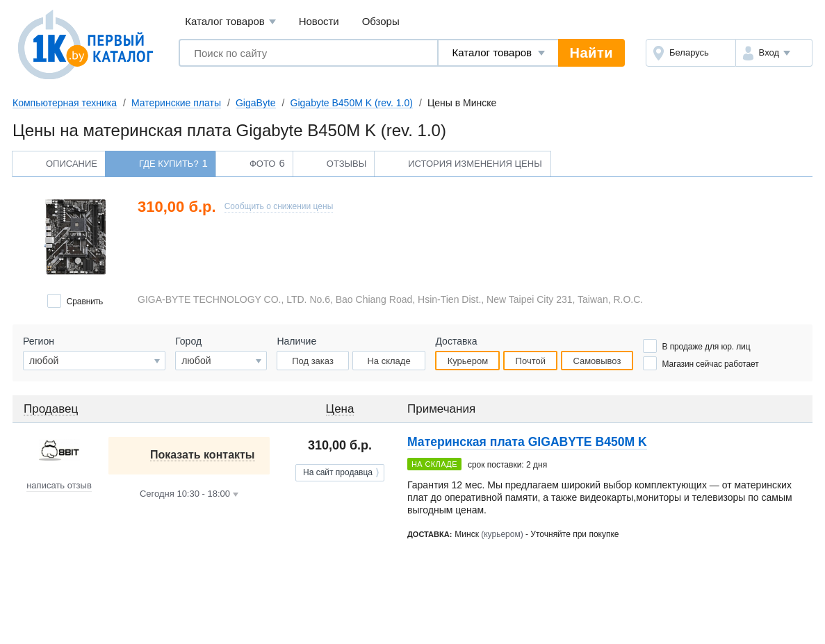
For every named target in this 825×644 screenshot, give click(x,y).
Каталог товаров (230, 22)
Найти (591, 53)
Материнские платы (176, 103)
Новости (319, 21)
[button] (774, 53)
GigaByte (256, 103)
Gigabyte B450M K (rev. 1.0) (352, 103)
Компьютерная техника (65, 103)
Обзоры (381, 21)
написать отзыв (59, 486)
